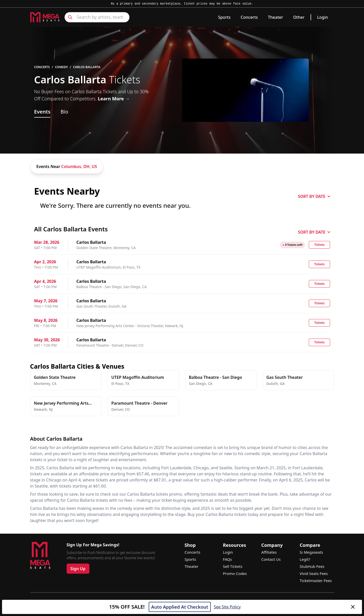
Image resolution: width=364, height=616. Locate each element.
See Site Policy (227, 607)
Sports (224, 17)
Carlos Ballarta (87, 67)
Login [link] (323, 17)
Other (299, 17)
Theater (275, 17)
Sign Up (78, 569)
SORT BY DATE (314, 196)
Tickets (319, 245)
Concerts (249, 17)
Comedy (61, 67)
